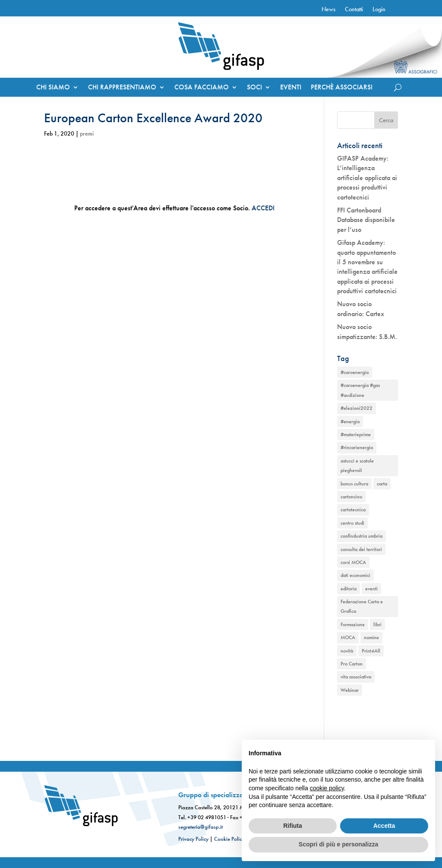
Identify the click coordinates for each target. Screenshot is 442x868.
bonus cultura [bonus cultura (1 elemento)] (354, 484)
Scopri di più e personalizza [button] (338, 844)
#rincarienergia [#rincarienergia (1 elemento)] (357, 447)
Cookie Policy (229, 839)
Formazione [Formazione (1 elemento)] (353, 624)
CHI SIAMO (53, 88)
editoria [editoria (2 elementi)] (349, 589)
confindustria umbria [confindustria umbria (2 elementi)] (361, 536)
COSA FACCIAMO (202, 88)
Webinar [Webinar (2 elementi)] (350, 690)
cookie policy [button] (327, 788)
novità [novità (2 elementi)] (347, 651)
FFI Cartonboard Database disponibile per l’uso (366, 220)
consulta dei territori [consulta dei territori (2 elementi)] (361, 549)
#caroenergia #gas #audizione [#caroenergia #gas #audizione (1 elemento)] (360, 390)
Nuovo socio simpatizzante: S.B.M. (367, 331)
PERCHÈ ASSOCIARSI (342, 88)
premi (87, 133)
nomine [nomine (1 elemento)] (371, 637)
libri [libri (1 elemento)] (377, 624)
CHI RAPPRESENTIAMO (122, 88)
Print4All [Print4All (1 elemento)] (371, 651)
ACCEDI (263, 208)
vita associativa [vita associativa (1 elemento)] (356, 677)
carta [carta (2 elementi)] (382, 484)
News (328, 10)
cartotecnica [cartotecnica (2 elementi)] (353, 510)
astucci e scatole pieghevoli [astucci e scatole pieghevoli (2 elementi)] (357, 466)
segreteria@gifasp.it (200, 827)
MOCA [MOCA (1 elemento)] (348, 637)
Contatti (354, 10)
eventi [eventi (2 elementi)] (371, 589)
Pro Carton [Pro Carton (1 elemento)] (352, 664)
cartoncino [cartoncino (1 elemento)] (351, 497)
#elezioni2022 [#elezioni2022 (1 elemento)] (357, 408)
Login (379, 10)
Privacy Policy (193, 839)
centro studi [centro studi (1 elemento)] (352, 523)
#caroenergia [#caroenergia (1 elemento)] (355, 372)
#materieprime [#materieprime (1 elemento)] (356, 434)
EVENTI (291, 88)
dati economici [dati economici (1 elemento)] (355, 575)
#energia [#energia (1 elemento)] (350, 421)
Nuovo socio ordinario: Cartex (361, 309)
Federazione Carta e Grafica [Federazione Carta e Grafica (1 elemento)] (362, 606)
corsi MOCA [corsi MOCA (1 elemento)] (353, 562)
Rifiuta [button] (293, 826)
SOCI (254, 88)
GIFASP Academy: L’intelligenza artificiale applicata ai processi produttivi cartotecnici (367, 178)
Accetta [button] (384, 826)
